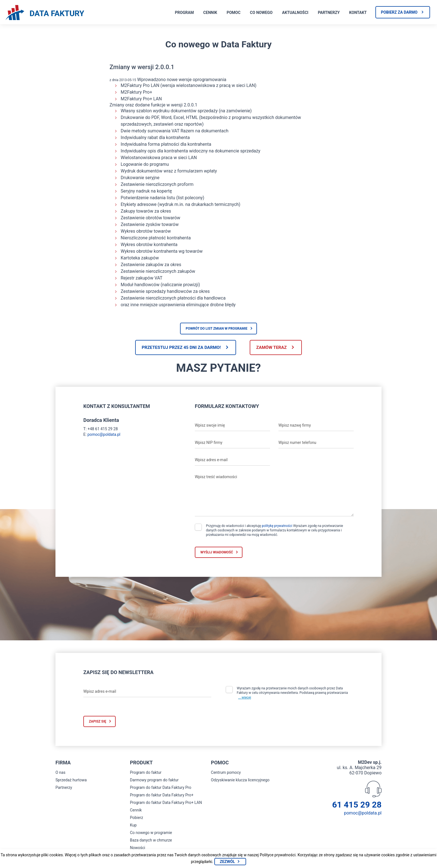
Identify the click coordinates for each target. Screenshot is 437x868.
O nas (60, 773)
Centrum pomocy (226, 773)
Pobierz (136, 818)
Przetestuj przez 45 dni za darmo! (179, 348)
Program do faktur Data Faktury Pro (161, 788)
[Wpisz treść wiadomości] (274, 494)
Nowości (137, 848)
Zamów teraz (274, 348)
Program (184, 13)
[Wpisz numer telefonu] (316, 443)
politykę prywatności (277, 526)
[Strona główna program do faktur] (45, 13)
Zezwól (227, 862)
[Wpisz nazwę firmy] (316, 426)
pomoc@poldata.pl (104, 435)
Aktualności (295, 13)
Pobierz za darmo (399, 12)
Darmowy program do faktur (154, 781)
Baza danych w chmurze (151, 841)
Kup (133, 826)
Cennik (210, 13)
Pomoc (234, 13)
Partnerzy (329, 13)
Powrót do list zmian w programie (217, 329)
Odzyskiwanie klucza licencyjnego (240, 781)
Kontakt (358, 13)
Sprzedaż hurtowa (71, 781)
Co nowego (261, 13)
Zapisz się (98, 722)
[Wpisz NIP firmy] (232, 443)
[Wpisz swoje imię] (232, 426)
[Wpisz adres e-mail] (232, 460)
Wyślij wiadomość (217, 553)
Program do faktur (146, 773)
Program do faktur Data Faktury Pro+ (162, 796)
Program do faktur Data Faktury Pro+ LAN (166, 803)
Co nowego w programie (151, 833)
